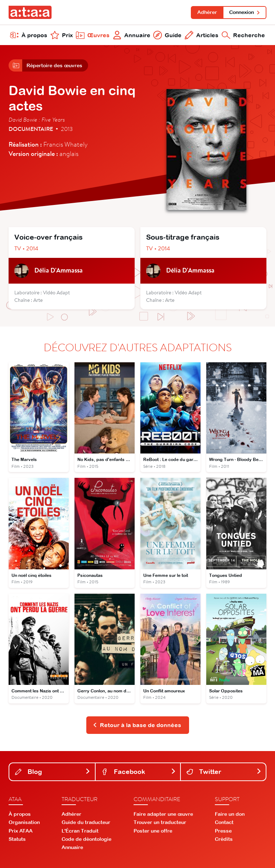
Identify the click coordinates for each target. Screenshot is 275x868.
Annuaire (132, 35)
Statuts (17, 839)
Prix (62, 35)
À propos (29, 35)
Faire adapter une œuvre (163, 814)
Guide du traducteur (86, 822)
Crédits (224, 839)
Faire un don (230, 814)
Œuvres (93, 35)
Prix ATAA (21, 831)
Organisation (24, 822)
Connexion (245, 12)
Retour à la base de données (137, 725)
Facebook (139, 772)
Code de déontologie (86, 839)
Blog (53, 772)
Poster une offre (153, 831)
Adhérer (207, 12)
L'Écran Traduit (80, 831)
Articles (202, 35)
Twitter (224, 772)
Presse (223, 831)
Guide (167, 35)
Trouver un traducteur (160, 822)
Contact (224, 822)
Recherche (243, 35)
